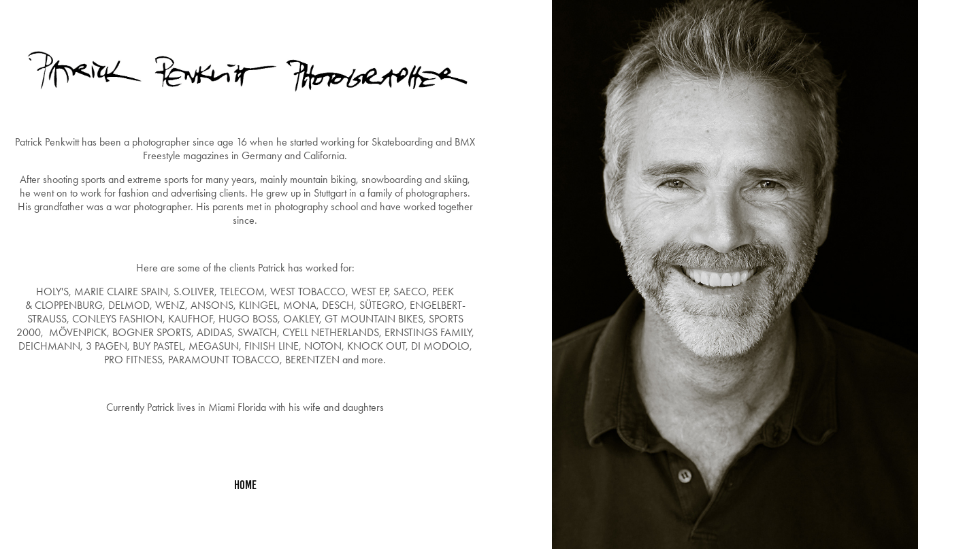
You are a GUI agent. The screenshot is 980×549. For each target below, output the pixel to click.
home (245, 485)
